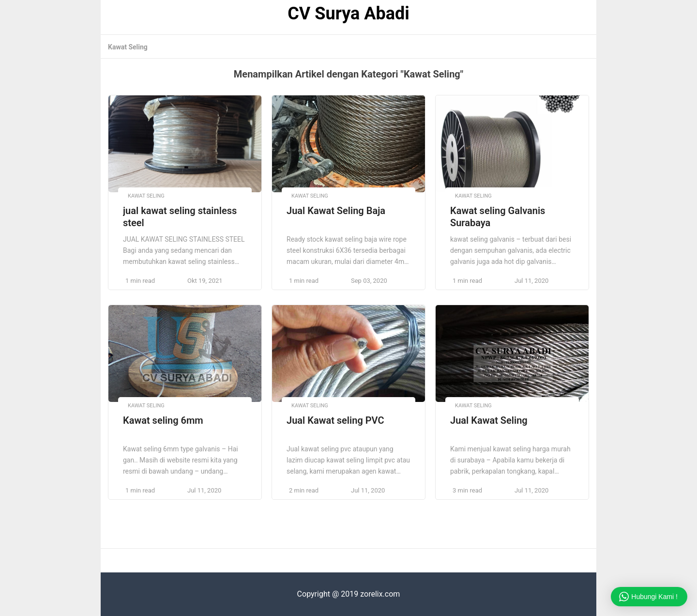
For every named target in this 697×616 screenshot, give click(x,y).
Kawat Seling (128, 47)
